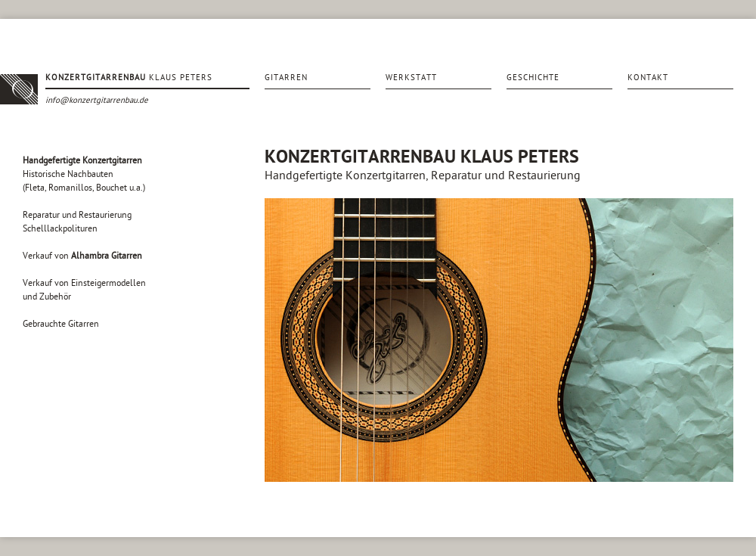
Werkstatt (411, 78)
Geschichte (533, 78)
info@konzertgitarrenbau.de (97, 100)
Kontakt (648, 78)
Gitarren (286, 78)
